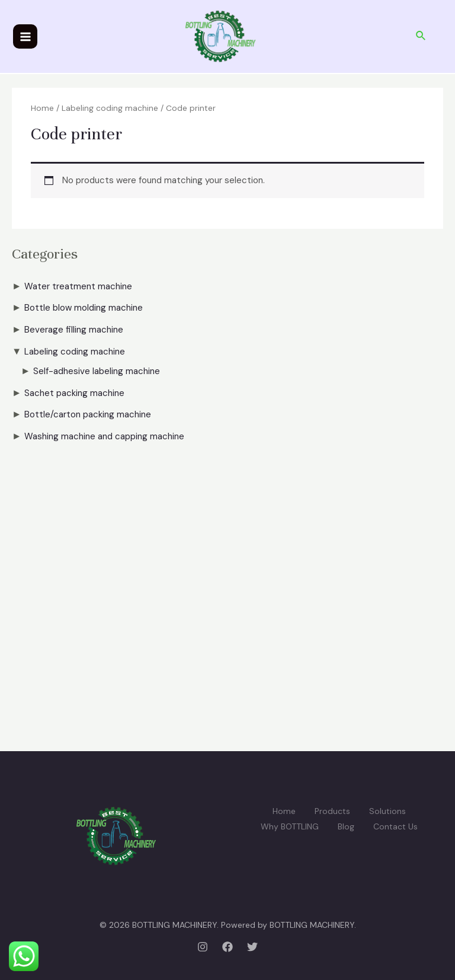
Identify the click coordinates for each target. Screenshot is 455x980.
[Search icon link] (421, 36)
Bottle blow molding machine (84, 308)
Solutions (387, 811)
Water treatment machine (78, 286)
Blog (346, 826)
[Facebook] (227, 947)
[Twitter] (252, 947)
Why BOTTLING (290, 826)
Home (42, 108)
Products (332, 811)
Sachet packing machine (74, 393)
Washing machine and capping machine (104, 436)
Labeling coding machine (75, 352)
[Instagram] (203, 947)
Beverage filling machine (74, 330)
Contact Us (395, 826)
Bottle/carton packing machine (88, 414)
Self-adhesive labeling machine (97, 371)
